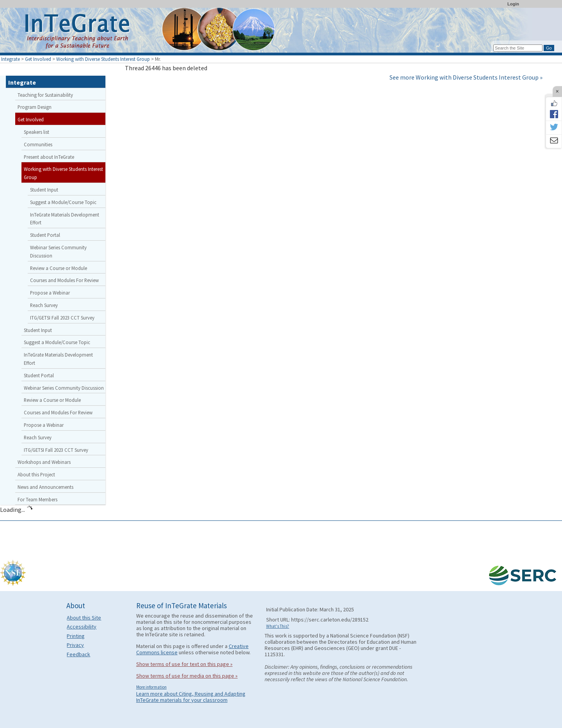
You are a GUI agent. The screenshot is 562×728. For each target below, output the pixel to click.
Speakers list (36, 132)
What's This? (278, 626)
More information (151, 687)
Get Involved (38, 59)
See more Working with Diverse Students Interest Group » (466, 77)
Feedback (78, 654)
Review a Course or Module (59, 268)
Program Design (35, 107)
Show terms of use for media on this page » (187, 676)
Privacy (75, 645)
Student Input (44, 190)
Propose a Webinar (50, 293)
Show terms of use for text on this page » (184, 664)
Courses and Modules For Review (64, 280)
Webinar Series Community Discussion (58, 251)
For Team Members (37, 499)
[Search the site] (518, 48)
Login (513, 4)
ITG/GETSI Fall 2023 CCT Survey (62, 318)
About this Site (84, 618)
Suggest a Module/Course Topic (63, 202)
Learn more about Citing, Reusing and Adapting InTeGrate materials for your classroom (191, 697)
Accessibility (82, 627)
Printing (76, 636)
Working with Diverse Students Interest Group (103, 59)
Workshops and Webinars (44, 462)
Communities (38, 144)
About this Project (36, 474)
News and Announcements (45, 487)
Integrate (11, 59)
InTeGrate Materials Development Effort (65, 219)
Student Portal (45, 235)
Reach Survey (44, 305)
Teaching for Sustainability (45, 95)
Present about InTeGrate (49, 157)
